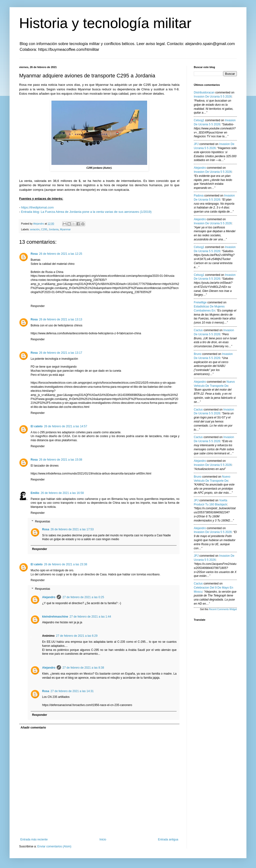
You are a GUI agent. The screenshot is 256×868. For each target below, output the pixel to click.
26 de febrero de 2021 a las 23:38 (66, 564)
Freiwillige (200, 302)
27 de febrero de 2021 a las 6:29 (77, 636)
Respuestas (42, 521)
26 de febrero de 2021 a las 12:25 (61, 254)
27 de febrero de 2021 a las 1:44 (90, 617)
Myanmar (65, 229)
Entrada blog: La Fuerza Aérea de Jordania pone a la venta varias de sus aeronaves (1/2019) (86, 212)
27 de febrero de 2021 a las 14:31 (72, 691)
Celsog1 (199, 120)
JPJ (196, 144)
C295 (44, 229)
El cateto (37, 426)
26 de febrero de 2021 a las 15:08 (61, 460)
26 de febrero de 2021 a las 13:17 (61, 353)
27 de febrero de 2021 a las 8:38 (83, 668)
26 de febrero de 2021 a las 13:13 (61, 319)
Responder (38, 306)
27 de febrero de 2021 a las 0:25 (83, 597)
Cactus (198, 330)
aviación (35, 229)
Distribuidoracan (204, 93)
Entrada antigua (168, 839)
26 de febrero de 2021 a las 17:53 (72, 529)
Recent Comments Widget (223, 609)
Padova (199, 196)
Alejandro (49, 597)
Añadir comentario (33, 728)
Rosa (34, 254)
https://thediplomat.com (37, 207)
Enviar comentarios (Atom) (54, 846)
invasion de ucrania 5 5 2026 (213, 97)
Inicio (103, 839)
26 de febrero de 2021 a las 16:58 (62, 493)
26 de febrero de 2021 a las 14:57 (66, 426)
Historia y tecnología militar (105, 23)
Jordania (53, 229)
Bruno (198, 354)
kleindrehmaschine (55, 617)
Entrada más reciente (34, 839)
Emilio (35, 493)
